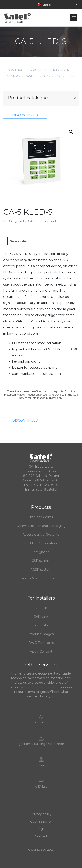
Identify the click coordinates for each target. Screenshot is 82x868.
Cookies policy (41, 821)
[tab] (19, 241)
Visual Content (41, 652)
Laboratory (41, 722)
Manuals (41, 608)
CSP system (41, 561)
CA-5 (48, 76)
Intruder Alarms (41, 517)
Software (41, 617)
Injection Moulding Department (41, 744)
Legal (41, 829)
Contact (41, 836)
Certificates (41, 625)
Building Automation (41, 543)
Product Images (41, 634)
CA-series (32, 76)
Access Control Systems (41, 535)
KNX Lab (41, 786)
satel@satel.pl (47, 490)
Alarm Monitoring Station (41, 578)
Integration (41, 552)
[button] (74, 18)
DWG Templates (41, 643)
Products (39, 70)
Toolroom (41, 765)
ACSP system (41, 570)
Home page (17, 70)
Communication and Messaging (41, 526)
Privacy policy (41, 814)
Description (19, 241)
